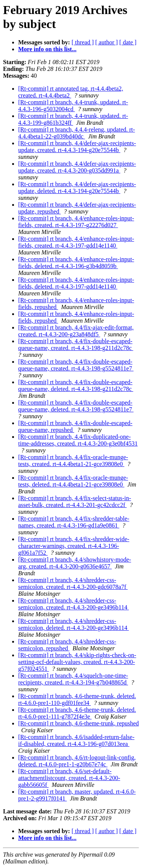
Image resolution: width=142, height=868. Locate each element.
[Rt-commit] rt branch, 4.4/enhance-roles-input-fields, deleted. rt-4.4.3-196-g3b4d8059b (76, 263)
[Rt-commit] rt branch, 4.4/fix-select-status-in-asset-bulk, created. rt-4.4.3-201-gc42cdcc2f (75, 501)
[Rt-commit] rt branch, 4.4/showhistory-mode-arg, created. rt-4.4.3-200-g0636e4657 (75, 563)
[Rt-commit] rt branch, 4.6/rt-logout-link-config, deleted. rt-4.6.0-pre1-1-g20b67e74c (77, 761)
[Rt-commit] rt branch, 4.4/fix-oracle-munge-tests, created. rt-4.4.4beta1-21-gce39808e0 (73, 461)
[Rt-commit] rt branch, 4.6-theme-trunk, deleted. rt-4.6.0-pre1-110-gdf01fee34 (77, 699)
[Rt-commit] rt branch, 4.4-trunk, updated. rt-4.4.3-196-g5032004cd (73, 106)
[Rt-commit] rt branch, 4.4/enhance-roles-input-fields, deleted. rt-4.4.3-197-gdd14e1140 (76, 283)
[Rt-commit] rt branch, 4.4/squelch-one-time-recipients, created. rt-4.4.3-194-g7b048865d (73, 679)
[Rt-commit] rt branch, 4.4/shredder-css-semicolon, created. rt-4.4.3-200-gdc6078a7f (73, 583)
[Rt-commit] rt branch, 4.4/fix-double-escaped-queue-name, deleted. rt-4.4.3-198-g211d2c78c (76, 385)
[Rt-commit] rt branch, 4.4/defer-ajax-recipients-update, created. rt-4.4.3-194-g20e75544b (77, 147)
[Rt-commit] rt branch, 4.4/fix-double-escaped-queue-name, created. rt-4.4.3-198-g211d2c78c (76, 345)
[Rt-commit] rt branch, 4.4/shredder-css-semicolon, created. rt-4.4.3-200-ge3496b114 (73, 604)
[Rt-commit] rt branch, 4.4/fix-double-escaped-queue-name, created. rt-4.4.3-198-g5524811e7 (76, 365)
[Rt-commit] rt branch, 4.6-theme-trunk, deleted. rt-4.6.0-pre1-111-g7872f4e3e (77, 713)
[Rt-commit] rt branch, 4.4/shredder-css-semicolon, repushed (67, 645)
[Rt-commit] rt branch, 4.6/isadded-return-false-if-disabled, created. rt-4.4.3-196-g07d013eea (76, 740)
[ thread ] (83, 42)
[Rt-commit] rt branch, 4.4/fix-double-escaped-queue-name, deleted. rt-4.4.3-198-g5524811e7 (76, 406)
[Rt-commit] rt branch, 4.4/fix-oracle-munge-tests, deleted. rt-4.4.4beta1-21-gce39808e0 (73, 481)
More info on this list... (47, 49)
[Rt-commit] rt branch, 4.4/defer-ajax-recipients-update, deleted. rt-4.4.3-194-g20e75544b (77, 188)
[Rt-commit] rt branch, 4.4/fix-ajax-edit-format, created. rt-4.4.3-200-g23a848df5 (76, 331)
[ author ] (107, 42)
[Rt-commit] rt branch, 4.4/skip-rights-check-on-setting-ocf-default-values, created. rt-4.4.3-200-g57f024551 (77, 662)
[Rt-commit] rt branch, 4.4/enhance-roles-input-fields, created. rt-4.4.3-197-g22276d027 (76, 222)
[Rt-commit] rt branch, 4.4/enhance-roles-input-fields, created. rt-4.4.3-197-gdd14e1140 (76, 242)
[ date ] (128, 42)
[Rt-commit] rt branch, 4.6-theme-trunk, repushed (79, 723)
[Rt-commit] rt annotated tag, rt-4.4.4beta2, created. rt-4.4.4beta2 (71, 92)
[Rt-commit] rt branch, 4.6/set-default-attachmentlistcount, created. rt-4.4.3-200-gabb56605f (69, 778)
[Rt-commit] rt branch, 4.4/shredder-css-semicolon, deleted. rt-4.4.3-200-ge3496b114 (73, 624)
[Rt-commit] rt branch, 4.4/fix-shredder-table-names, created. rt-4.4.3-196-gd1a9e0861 (74, 522)
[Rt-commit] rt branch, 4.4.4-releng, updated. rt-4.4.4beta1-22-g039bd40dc (76, 133)
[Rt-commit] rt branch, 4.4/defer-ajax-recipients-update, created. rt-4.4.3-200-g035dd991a (77, 167)
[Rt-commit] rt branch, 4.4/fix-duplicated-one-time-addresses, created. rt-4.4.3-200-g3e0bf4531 (78, 440)
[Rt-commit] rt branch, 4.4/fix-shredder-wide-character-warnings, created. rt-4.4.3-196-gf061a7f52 (74, 546)
